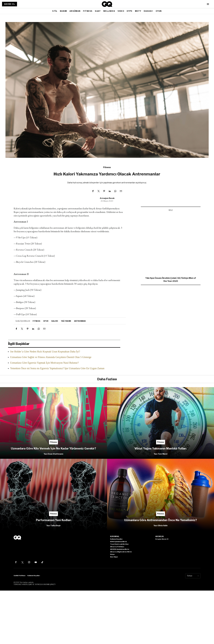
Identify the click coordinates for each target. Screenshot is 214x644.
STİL (55, 11)
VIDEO (121, 11)
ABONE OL (10, 4)
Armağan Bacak (107, 198)
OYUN (159, 11)
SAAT (98, 11)
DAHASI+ (148, 11)
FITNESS (88, 11)
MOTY (138, 11)
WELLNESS (109, 11)
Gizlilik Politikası (19, 576)
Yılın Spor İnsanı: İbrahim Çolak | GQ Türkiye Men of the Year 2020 (171, 280)
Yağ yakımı (66, 321)
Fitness (107, 167)
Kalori (55, 321)
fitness (36, 321)
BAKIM (63, 11)
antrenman (80, 321)
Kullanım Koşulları (34, 576)
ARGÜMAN (75, 11)
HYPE (130, 11)
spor (46, 321)
